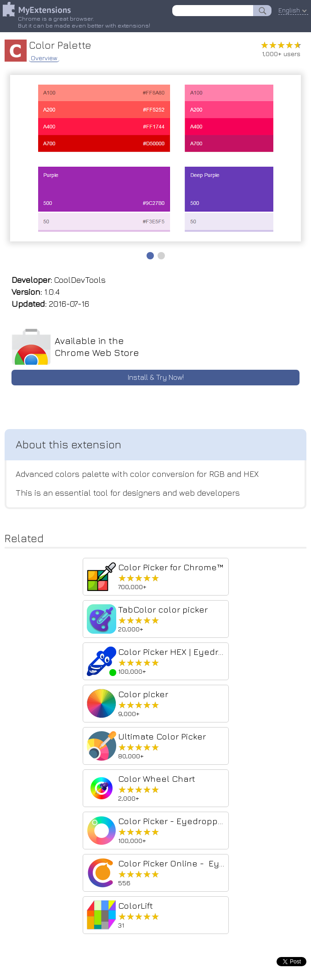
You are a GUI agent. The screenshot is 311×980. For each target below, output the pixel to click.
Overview (44, 58)
